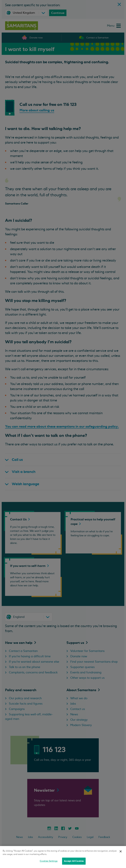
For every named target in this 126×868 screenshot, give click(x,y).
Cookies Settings (49, 861)
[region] (63, 857)
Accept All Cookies (74, 861)
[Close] (121, 851)
